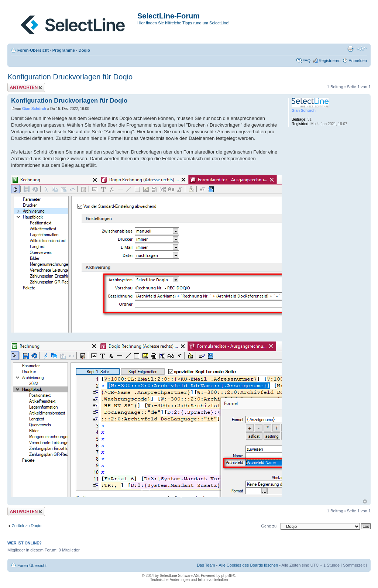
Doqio (84, 50)
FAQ (306, 61)
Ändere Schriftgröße (362, 49)
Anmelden (358, 61)
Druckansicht (350, 49)
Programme (64, 50)
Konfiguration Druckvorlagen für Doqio (70, 77)
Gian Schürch (34, 109)
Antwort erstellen (26, 87)
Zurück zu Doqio (27, 526)
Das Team (206, 565)
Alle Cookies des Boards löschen (248, 565)
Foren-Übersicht (33, 50)
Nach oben (365, 501)
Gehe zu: (269, 526)
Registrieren (329, 61)
